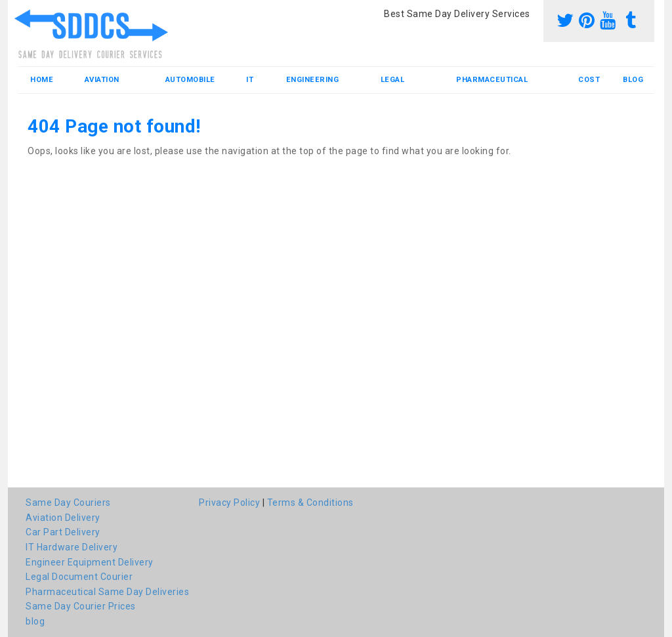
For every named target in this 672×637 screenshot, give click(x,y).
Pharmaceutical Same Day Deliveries (107, 592)
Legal (393, 80)
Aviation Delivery (63, 518)
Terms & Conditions (310, 503)
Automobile (190, 80)
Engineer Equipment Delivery (90, 562)
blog (633, 80)
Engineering (313, 80)
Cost (589, 80)
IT (250, 80)
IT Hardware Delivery (72, 547)
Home (42, 80)
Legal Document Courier (79, 577)
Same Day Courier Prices (81, 606)
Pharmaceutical (492, 80)
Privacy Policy (229, 503)
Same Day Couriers (68, 503)
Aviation (102, 80)
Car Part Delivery (63, 532)
